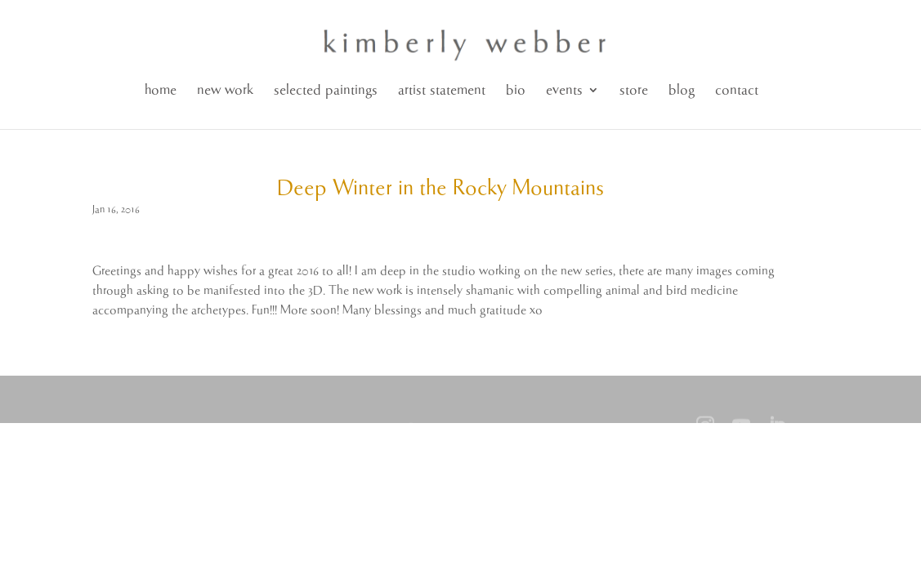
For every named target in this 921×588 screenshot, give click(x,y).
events (564, 90)
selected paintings (326, 90)
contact (737, 90)
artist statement (442, 90)
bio (516, 90)
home (161, 90)
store (634, 90)
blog (682, 90)
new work (225, 90)
